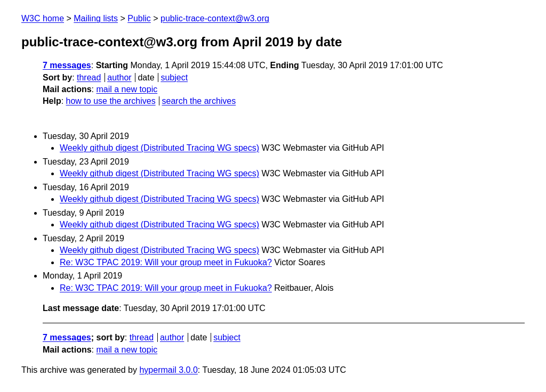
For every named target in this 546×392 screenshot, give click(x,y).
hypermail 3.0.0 (168, 370)
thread (89, 77)
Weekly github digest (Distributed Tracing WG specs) (159, 148)
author (119, 77)
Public (139, 18)
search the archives (199, 101)
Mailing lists (96, 18)
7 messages (67, 65)
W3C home (43, 18)
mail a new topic (127, 89)
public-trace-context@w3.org (215, 18)
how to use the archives (111, 101)
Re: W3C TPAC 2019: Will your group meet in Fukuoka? (166, 262)
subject (174, 77)
